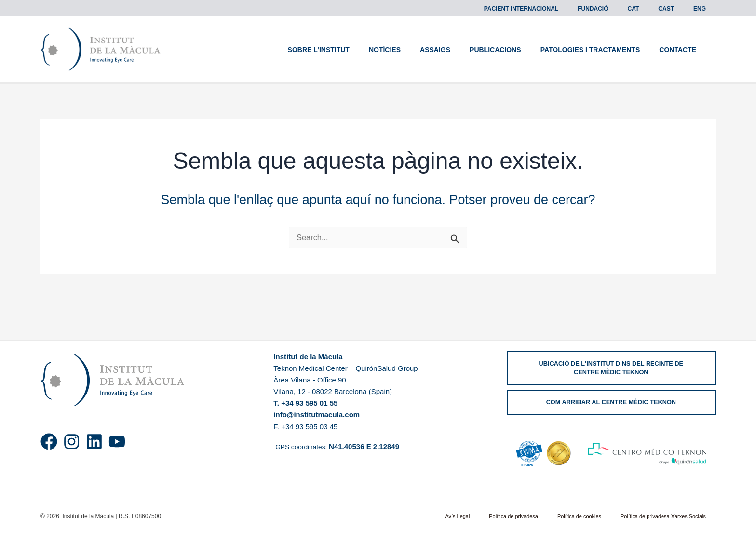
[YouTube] (117, 442)
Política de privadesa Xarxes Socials (669, 516)
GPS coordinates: (339, 446)
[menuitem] (653, 9)
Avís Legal (489, 516)
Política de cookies (592, 516)
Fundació (620, 9)
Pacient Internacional (556, 9)
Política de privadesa (535, 516)
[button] (611, 368)
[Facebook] (49, 442)
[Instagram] (72, 442)
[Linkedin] (94, 442)
